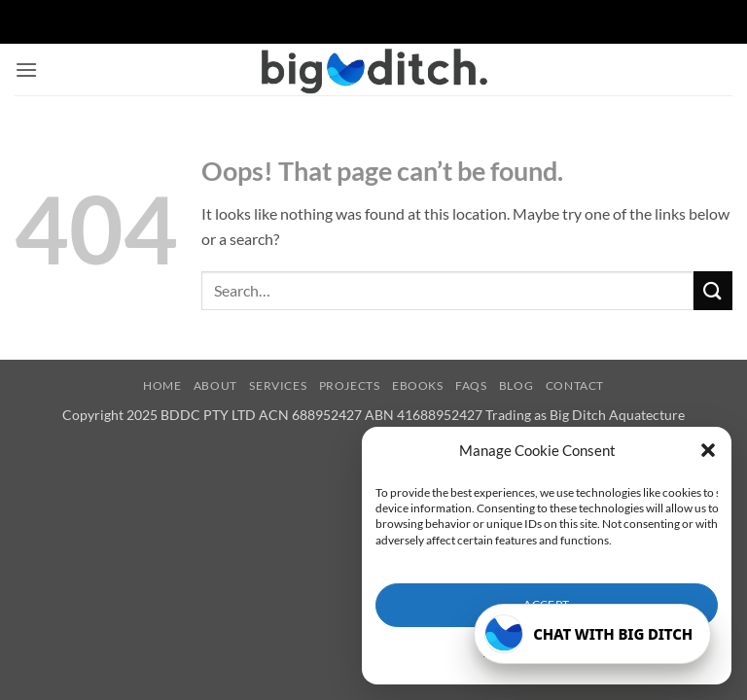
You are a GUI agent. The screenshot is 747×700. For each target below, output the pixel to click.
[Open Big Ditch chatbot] (592, 634)
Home (162, 385)
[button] (708, 450)
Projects (350, 385)
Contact (575, 385)
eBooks (418, 385)
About (215, 385)
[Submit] (713, 290)
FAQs (471, 385)
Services (278, 385)
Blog (516, 385)
